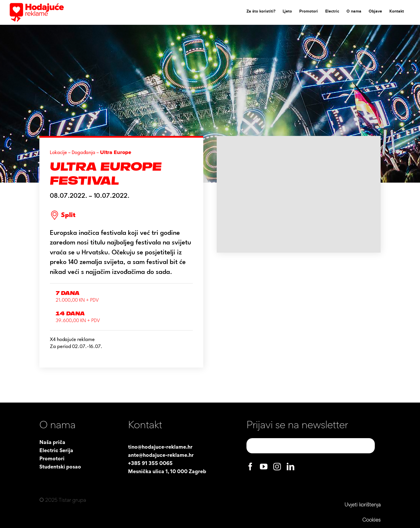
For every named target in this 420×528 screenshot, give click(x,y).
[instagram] (277, 466)
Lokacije (58, 153)
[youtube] (264, 466)
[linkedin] (290, 466)
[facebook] (250, 466)
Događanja (84, 153)
